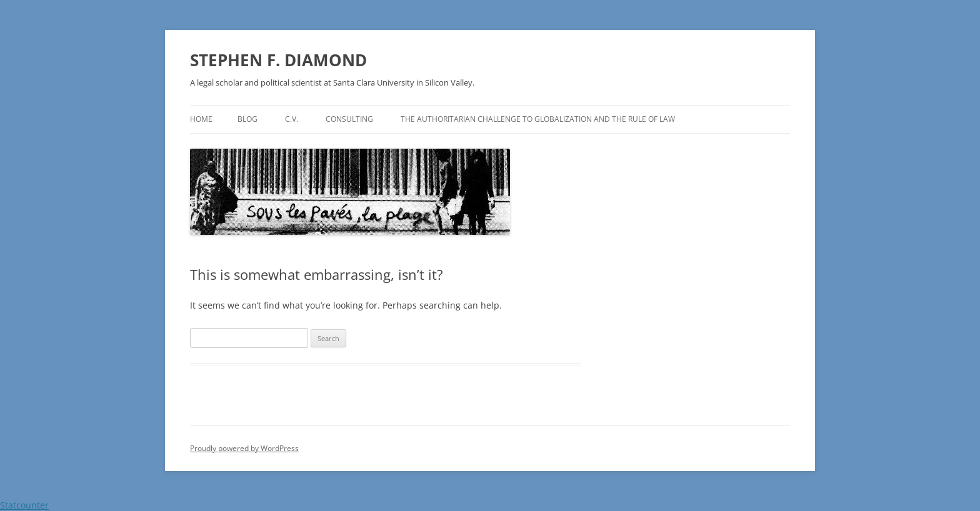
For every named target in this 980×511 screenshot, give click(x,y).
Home (201, 119)
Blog (247, 119)
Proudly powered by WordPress (244, 448)
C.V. (292, 119)
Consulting (349, 119)
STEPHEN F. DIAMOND (278, 60)
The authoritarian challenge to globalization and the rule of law (538, 119)
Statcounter (24, 505)
